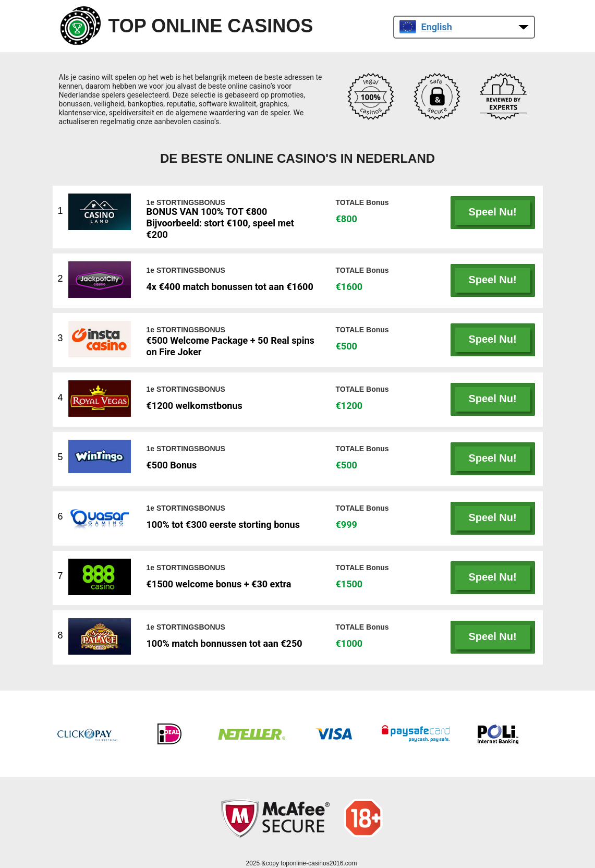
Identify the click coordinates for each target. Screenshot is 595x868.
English (426, 27)
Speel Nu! (492, 212)
